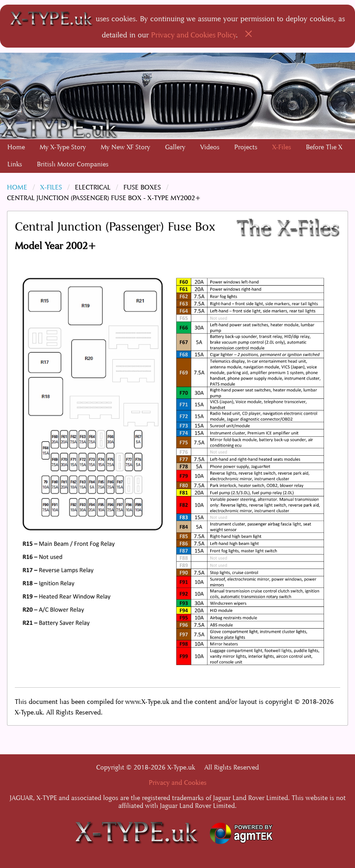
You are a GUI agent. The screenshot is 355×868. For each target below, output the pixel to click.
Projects (246, 147)
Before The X (324, 147)
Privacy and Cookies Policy (194, 35)
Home (16, 147)
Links (15, 164)
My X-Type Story (63, 147)
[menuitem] (16, 147)
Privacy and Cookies (178, 783)
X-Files (282, 147)
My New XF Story (125, 147)
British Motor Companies (73, 164)
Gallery (175, 147)
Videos (210, 147)
